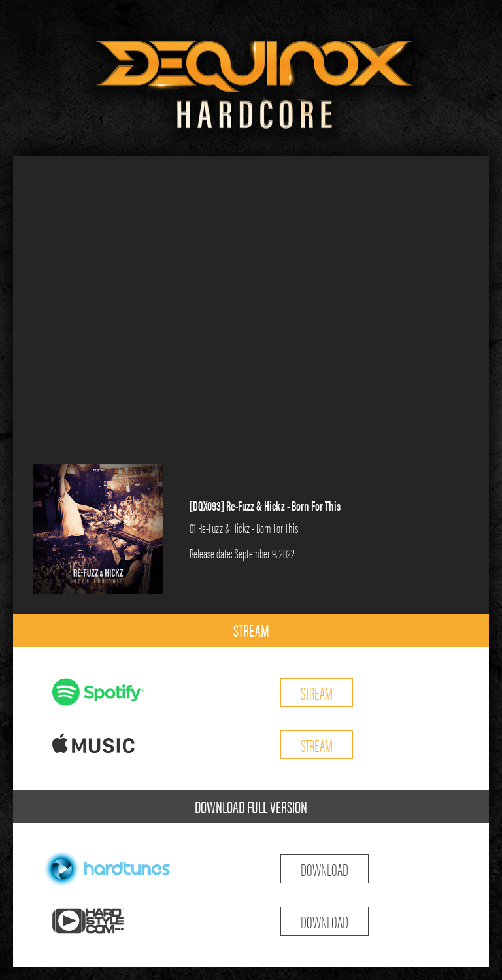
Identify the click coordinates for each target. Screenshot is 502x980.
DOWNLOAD (325, 869)
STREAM (251, 630)
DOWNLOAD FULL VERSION (251, 806)
